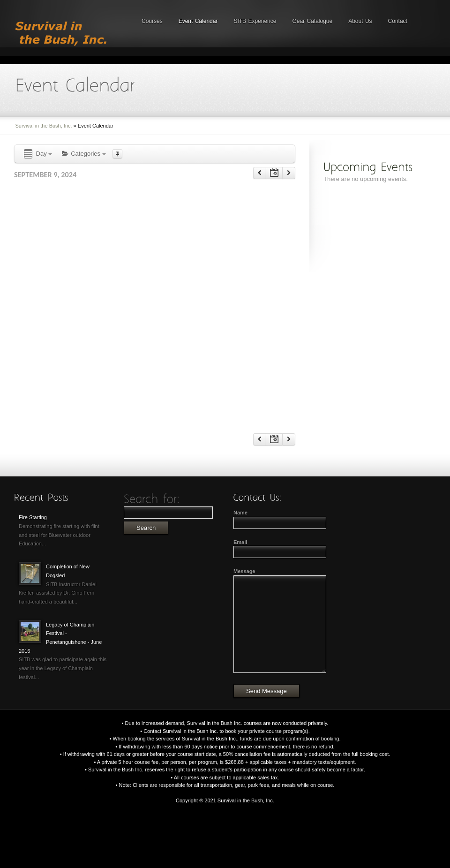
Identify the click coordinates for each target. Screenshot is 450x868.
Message (244, 571)
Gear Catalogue (312, 21)
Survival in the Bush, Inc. (44, 126)
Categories (83, 154)
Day (37, 154)
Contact (398, 21)
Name (240, 513)
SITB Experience (255, 21)
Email (240, 542)
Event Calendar (198, 21)
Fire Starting (33, 517)
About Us (360, 21)
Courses (152, 21)
